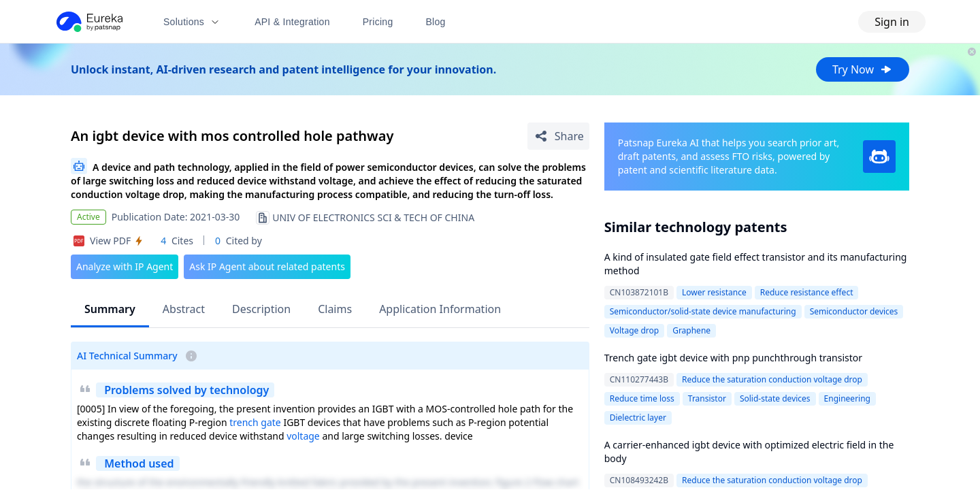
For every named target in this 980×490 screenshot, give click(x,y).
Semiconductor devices (854, 311)
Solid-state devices (775, 398)
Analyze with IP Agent (125, 266)
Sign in (892, 22)
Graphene (691, 330)
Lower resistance (714, 292)
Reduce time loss (642, 398)
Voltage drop (634, 330)
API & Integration (292, 22)
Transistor (707, 398)
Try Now (863, 69)
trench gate (255, 422)
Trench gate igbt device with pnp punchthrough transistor (733, 358)
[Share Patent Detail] (558, 136)
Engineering (847, 398)
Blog (436, 22)
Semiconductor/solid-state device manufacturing (703, 311)
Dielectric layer (638, 418)
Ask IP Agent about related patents (267, 266)
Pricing (378, 22)
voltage (303, 436)
